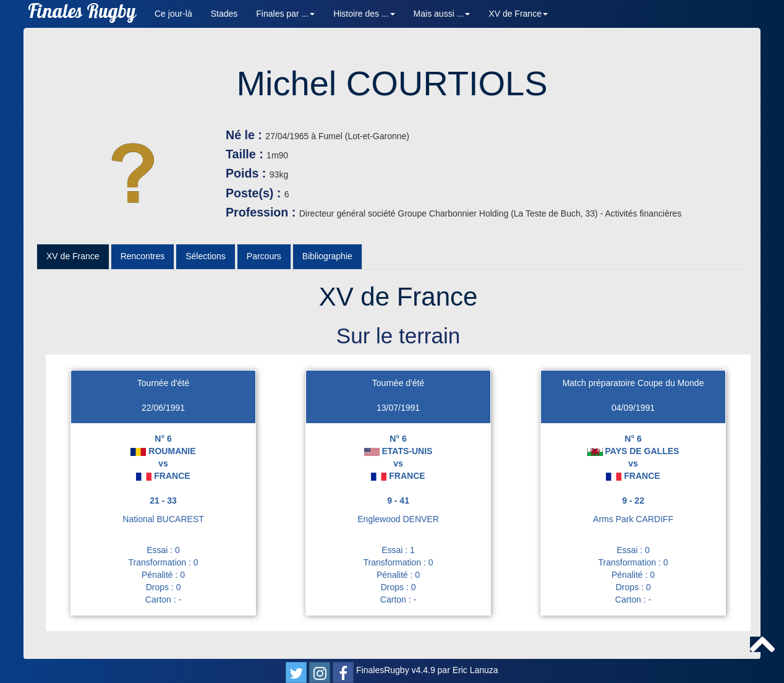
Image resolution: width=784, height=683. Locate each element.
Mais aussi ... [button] (442, 14)
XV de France (73, 256)
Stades (224, 14)
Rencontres (143, 256)
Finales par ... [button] (285, 14)
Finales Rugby (82, 14)
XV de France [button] (518, 14)
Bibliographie (327, 256)
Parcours (264, 256)
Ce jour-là (173, 14)
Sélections (206, 256)
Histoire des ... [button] (364, 14)
